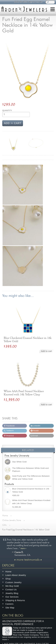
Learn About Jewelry (16, 575)
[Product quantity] (16, 114)
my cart (39, 2)
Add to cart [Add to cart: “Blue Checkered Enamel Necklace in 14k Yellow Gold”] (46, 351)
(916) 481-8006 (21, 2)
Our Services (12, 597)
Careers (9, 604)
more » (23, 548)
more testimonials (28, 560)
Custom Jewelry (13, 582)
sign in (32, 2)
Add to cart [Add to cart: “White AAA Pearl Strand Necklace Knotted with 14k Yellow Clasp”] (46, 404)
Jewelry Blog (12, 593)
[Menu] (53, 10)
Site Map (10, 607)
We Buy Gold (12, 586)
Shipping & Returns (15, 600)
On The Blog (13, 616)
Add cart (13, 123)
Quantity (7, 110)
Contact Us (11, 589)
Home (8, 571)
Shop (8, 579)
